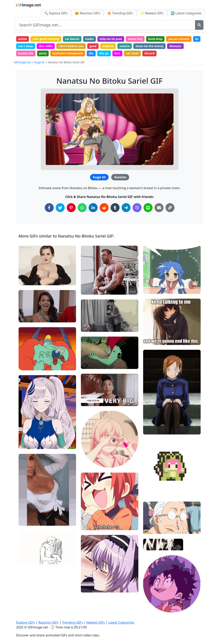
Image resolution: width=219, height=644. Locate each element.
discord (151, 53)
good (94, 46)
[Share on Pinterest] (71, 208)
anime (23, 39)
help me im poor (112, 39)
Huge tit (39, 62)
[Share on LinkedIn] (93, 208)
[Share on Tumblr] (115, 208)
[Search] (199, 25)
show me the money (151, 46)
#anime (120, 177)
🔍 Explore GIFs (56, 13)
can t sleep (26, 46)
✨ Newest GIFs (152, 13)
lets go (105, 53)
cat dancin (72, 39)
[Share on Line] (148, 208)
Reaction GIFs (48, 622)
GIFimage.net (22, 62)
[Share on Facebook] (49, 208)
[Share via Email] (159, 208)
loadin (90, 39)
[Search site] (106, 25)
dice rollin (46, 46)
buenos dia (26, 53)
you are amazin (180, 39)
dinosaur (177, 46)
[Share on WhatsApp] (82, 208)
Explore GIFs (26, 622)
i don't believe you (71, 46)
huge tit (99, 177)
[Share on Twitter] (60, 208)
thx (92, 53)
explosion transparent (68, 53)
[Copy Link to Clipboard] (170, 208)
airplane (109, 46)
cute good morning (46, 39)
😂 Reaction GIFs (87, 13)
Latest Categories (121, 622)
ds (198, 39)
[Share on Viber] (137, 208)
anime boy (136, 39)
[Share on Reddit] (104, 208)
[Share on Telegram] (126, 208)
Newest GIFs (96, 622)
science (125, 46)
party (43, 53)
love (118, 53)
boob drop (156, 39)
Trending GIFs (72, 622)
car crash (133, 53)
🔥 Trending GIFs (120, 13)
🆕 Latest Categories (186, 13)
